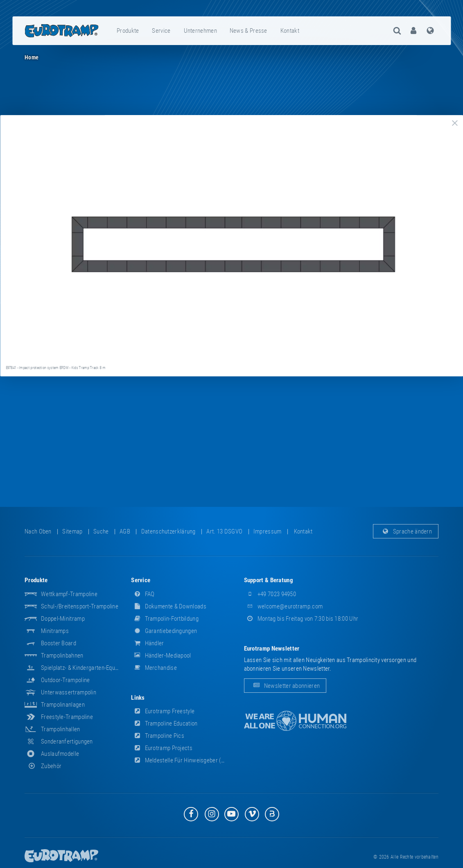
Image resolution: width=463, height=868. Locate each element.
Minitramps (55, 631)
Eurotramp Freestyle (163, 711)
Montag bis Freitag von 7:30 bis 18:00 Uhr (301, 619)
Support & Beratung (269, 580)
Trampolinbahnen (62, 656)
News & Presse (248, 31)
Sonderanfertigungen (67, 741)
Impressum (268, 531)
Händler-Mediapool (161, 656)
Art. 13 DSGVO (224, 531)
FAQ (143, 594)
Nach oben (38, 531)
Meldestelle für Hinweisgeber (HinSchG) (187, 760)
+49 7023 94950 (270, 594)
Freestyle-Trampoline (67, 717)
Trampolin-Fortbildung (165, 619)
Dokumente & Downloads (169, 606)
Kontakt (290, 31)
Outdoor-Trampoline (65, 680)
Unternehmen (200, 31)
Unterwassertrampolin (69, 692)
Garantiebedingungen (164, 631)
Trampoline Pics (158, 736)
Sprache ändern (406, 531)
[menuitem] (128, 31)
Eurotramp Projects (162, 748)
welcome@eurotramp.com (283, 606)
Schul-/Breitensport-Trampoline (80, 606)
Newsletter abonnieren (285, 686)
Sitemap (72, 531)
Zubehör (43, 766)
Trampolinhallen (61, 729)
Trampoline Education (164, 723)
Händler (147, 643)
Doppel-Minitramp (63, 619)
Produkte (128, 31)
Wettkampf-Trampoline (69, 594)
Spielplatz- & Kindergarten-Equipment (86, 668)
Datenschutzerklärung (168, 531)
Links (138, 698)
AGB (125, 531)
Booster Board (59, 643)
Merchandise (154, 668)
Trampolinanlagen (63, 705)
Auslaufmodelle (60, 754)
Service (161, 31)
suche (101, 531)
